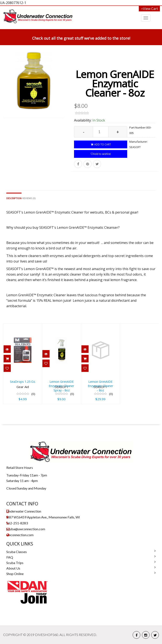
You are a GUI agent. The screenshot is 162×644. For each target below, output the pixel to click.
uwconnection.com (20, 535)
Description (14, 198)
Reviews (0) (29, 198)
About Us (13, 568)
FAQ (10, 557)
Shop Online (15, 574)
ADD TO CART (101, 144)
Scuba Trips (15, 563)
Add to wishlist (101, 154)
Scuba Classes (17, 552)
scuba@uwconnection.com (26, 529)
